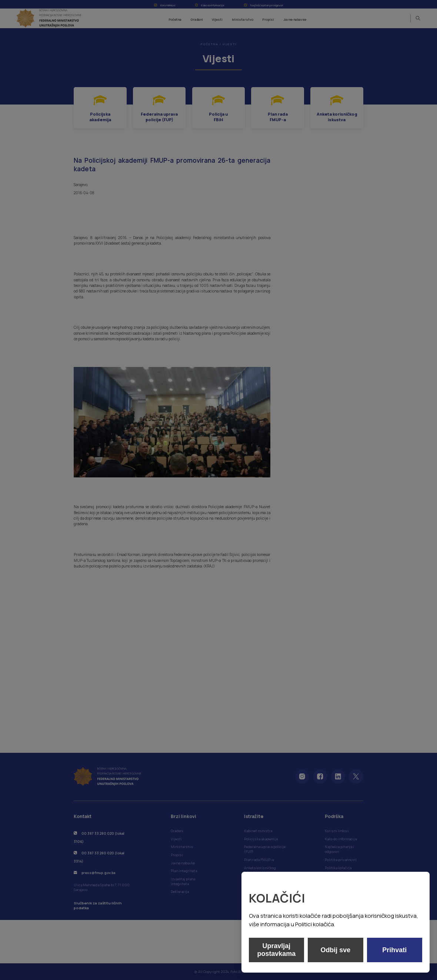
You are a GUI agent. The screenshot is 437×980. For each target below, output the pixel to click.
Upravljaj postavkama (276, 950)
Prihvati (394, 950)
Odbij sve (335, 950)
